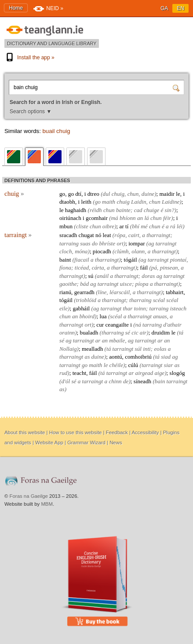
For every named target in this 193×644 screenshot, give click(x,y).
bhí (136, 226)
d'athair (172, 325)
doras (148, 276)
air (143, 333)
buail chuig (56, 131)
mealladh (92, 349)
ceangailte (117, 325)
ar (122, 226)
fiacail (82, 260)
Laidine (171, 202)
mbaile (117, 340)
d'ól (66, 381)
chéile (116, 365)
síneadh (142, 381)
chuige (151, 210)
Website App (49, 443)
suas (85, 243)
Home (16, 8)
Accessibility (145, 432)
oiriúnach (70, 218)
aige (159, 373)
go (62, 194)
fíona (65, 268)
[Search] (177, 87)
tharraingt (158, 235)
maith (109, 202)
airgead (144, 373)
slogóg (177, 373)
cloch (66, 251)
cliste (82, 226)
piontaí (178, 260)
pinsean (169, 268)
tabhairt (175, 292)
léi (180, 226)
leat (107, 235)
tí (127, 226)
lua (103, 316)
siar (169, 365)
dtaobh (67, 202)
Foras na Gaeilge (29, 496)
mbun (66, 226)
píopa (142, 284)
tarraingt (18, 235)
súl (138, 349)
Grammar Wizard (86, 443)
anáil (103, 276)
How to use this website (76, 432)
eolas (160, 349)
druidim (161, 333)
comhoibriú (138, 357)
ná (138, 325)
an (140, 218)
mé (144, 226)
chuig (14, 194)
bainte (123, 210)
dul (107, 194)
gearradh (84, 292)
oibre (108, 226)
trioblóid (86, 300)
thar (127, 308)
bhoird (87, 316)
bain (160, 381)
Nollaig (68, 349)
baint (65, 260)
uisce (126, 284)
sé (128, 333)
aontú (115, 357)
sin (168, 210)
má (115, 218)
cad (138, 210)
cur (100, 325)
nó (98, 235)
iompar (137, 243)
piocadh (102, 251)
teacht (79, 373)
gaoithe (68, 284)
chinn (115, 381)
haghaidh (76, 210)
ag (151, 243)
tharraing (140, 300)
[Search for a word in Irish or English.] (92, 87)
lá (146, 218)
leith (86, 202)
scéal (159, 300)
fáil (144, 268)
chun (133, 194)
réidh (96, 210)
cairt (134, 235)
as (87, 357)
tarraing (69, 243)
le (178, 194)
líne (102, 292)
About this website (25, 432)
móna (81, 251)
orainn (67, 333)
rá (173, 226)
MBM (47, 504)
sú (91, 276)
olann (138, 251)
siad (166, 357)
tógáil (131, 260)
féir (167, 218)
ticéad (82, 268)
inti (147, 349)
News (116, 443)
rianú (65, 292)
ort (120, 243)
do (95, 243)
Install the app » (29, 58)
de (126, 381)
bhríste (107, 243)
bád (84, 284)
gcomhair (97, 218)
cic (135, 333)
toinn (140, 308)
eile (64, 308)
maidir (167, 194)
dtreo (93, 194)
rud (63, 373)
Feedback (117, 432)
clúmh (121, 251)
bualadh (89, 333)
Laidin (138, 202)
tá (181, 333)
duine (148, 194)
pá (154, 268)
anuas (160, 316)
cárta (98, 268)
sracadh (68, 235)
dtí (78, 194)
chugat (86, 235)
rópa (120, 235)
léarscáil (120, 292)
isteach (178, 308)
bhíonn (128, 218)
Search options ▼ (31, 112)
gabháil (81, 308)
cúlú (133, 365)
